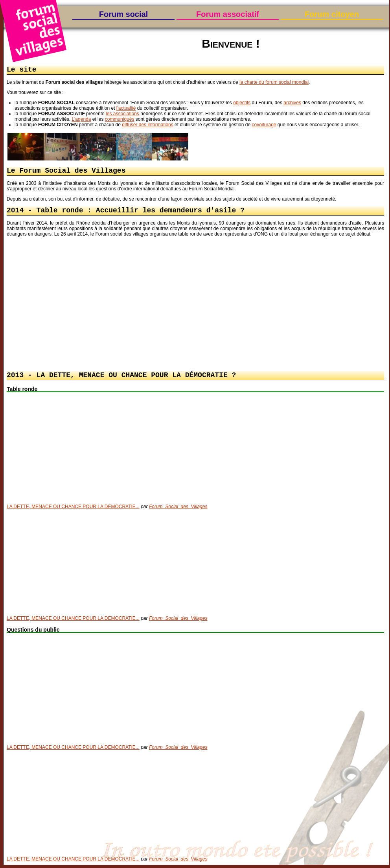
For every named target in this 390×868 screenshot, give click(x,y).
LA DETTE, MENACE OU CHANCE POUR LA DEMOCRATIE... (73, 510)
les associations (122, 114)
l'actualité (126, 109)
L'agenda (81, 120)
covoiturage (264, 125)
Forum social (123, 14)
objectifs (242, 103)
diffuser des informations (148, 125)
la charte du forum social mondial (274, 83)
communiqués (120, 120)
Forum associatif (228, 14)
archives (292, 103)
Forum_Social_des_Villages (178, 510)
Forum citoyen (332, 14)
